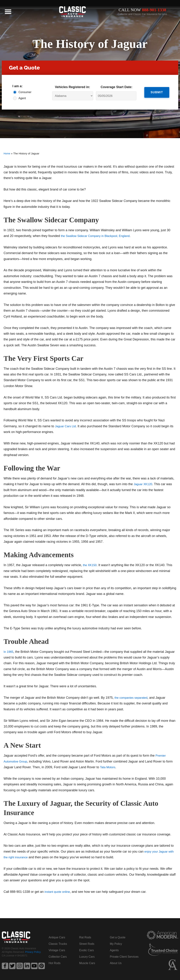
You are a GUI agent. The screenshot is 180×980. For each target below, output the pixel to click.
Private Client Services (124, 957)
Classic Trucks (58, 944)
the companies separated (132, 698)
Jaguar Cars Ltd (66, 426)
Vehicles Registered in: (73, 87)
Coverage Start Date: (116, 87)
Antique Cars (57, 937)
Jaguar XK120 (144, 484)
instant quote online (58, 892)
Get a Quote (118, 937)
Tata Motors (108, 767)
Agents (114, 950)
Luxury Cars (87, 957)
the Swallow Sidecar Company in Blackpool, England (99, 236)
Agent (22, 98)
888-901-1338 (154, 10)
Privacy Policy (33, 952)
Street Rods (87, 944)
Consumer (24, 92)
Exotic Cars (87, 950)
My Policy (116, 944)
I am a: (17, 86)
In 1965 (9, 652)
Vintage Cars (57, 950)
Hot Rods (55, 963)
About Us (116, 963)
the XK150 (90, 565)
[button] (8, 12)
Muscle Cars (87, 963)
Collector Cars (58, 957)
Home (7, 153)
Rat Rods (85, 937)
